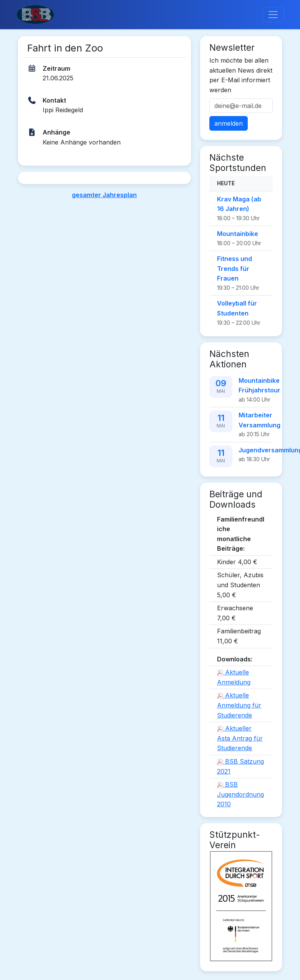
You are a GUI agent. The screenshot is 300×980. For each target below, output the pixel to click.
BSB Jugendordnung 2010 (240, 794)
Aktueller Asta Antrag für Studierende (240, 738)
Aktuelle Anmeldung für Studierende (239, 705)
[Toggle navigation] (273, 15)
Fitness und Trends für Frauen (235, 268)
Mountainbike (238, 234)
